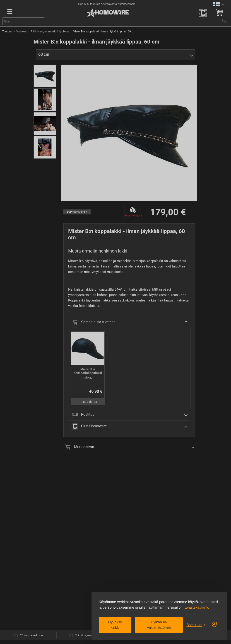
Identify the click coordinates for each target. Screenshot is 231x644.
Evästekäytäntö (197, 607)
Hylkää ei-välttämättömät (159, 625)
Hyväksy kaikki (115, 625)
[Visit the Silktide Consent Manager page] (215, 625)
